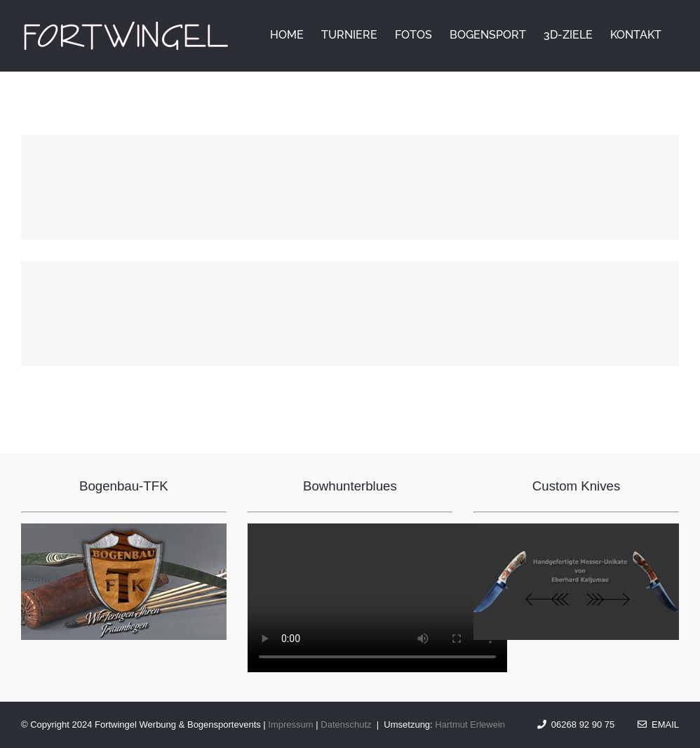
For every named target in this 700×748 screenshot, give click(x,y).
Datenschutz (346, 724)
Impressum (290, 724)
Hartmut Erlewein (470, 724)
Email (658, 724)
